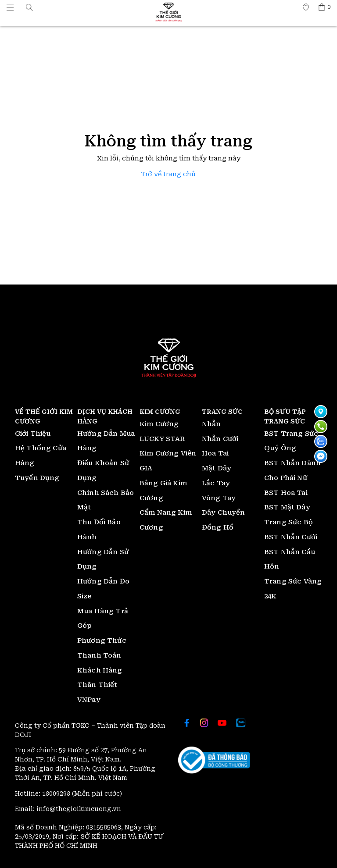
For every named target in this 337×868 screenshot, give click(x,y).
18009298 (57, 793)
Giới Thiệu (33, 434)
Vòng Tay (219, 498)
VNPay (89, 700)
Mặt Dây (217, 468)
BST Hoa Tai (286, 493)
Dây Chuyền (224, 512)
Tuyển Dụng (37, 478)
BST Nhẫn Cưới (291, 537)
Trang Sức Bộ (289, 522)
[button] (29, 7)
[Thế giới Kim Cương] (10, 7)
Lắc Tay (216, 483)
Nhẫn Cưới (220, 439)
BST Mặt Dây (287, 507)
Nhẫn (212, 424)
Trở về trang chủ (168, 174)
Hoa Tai (215, 453)
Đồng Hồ (218, 527)
